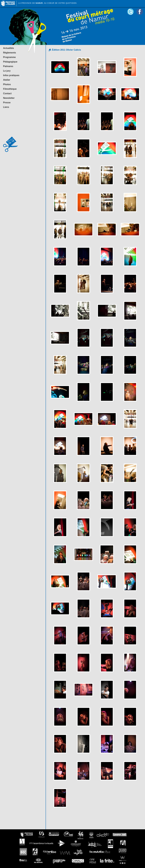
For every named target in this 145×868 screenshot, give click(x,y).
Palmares (8, 66)
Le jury (7, 71)
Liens (6, 107)
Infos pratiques (11, 75)
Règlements (10, 53)
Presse (7, 103)
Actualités (8, 48)
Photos (7, 84)
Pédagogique (10, 62)
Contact (7, 93)
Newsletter (9, 98)
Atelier (7, 80)
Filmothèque (10, 89)
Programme (9, 57)
